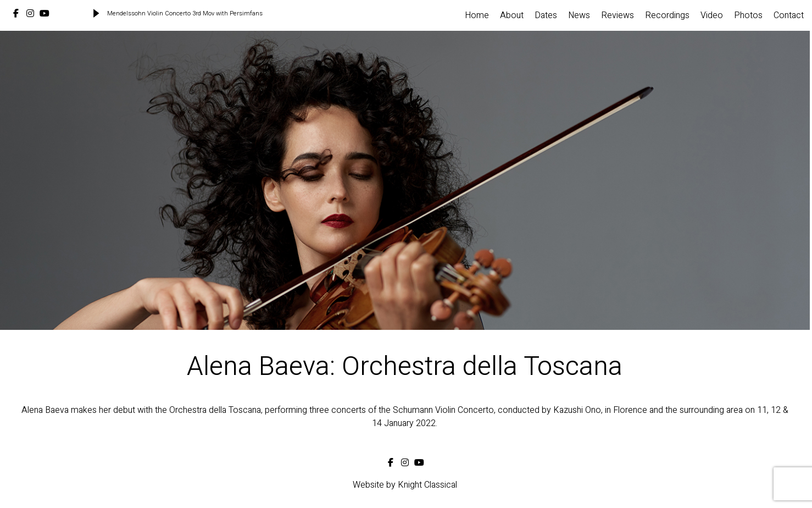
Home (477, 15)
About (512, 15)
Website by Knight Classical (405, 485)
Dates (546, 15)
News (579, 15)
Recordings (667, 15)
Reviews (618, 15)
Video (712, 15)
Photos (748, 15)
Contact (789, 15)
